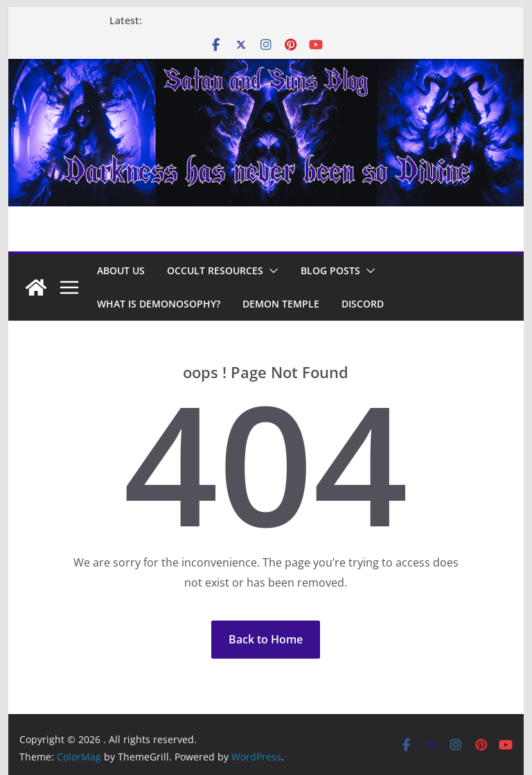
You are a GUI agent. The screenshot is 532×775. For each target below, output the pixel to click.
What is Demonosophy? (159, 304)
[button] (271, 271)
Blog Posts (330, 270)
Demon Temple (281, 304)
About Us (121, 270)
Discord (363, 304)
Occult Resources (215, 270)
